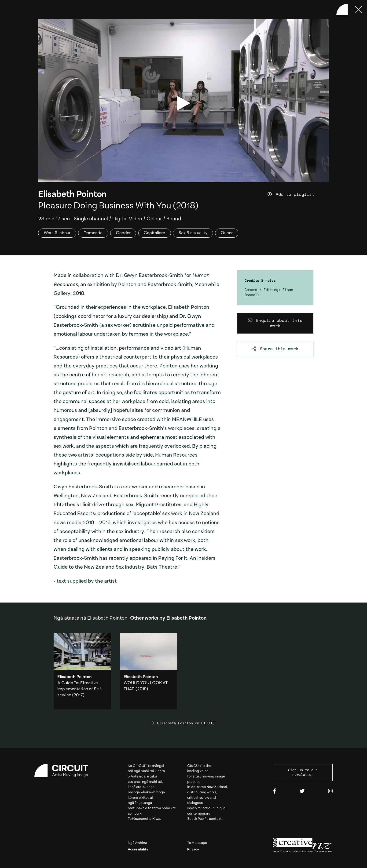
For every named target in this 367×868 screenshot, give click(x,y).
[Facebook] (275, 791)
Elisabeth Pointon (72, 195)
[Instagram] (330, 791)
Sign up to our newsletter (303, 772)
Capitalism (154, 233)
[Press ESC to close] (359, 9)
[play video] (183, 103)
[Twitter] (302, 791)
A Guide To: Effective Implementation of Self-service (80, 689)
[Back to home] (342, 9)
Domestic (93, 233)
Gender (123, 233)
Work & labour (57, 233)
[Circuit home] (64, 770)
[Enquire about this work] (275, 323)
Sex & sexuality (193, 233)
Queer (227, 233)
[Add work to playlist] (298, 194)
